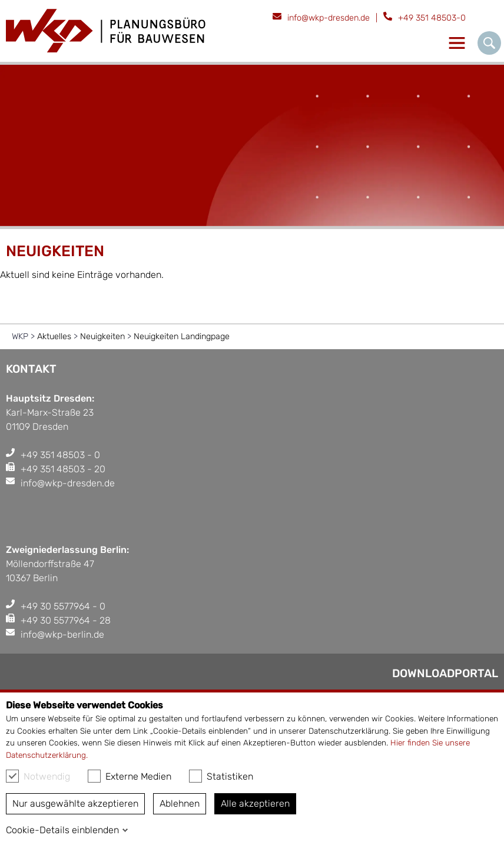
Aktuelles (54, 337)
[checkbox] (12, 776)
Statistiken (221, 776)
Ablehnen (180, 803)
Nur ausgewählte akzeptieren (75, 803)
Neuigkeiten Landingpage (182, 337)
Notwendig (38, 776)
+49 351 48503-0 (432, 18)
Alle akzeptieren (255, 803)
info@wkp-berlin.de (62, 634)
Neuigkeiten (102, 337)
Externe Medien (130, 776)
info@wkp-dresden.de (329, 18)
